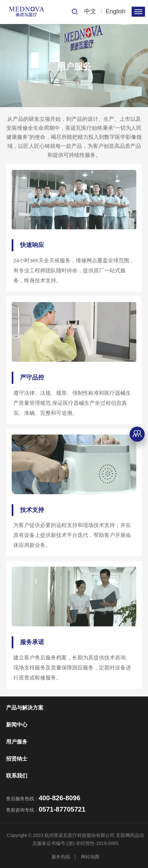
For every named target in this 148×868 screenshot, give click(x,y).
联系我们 (17, 776)
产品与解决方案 (25, 708)
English (115, 11)
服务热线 (61, 857)
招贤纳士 (17, 759)
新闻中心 (17, 725)
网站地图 (90, 857)
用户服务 (17, 742)
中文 (90, 11)
